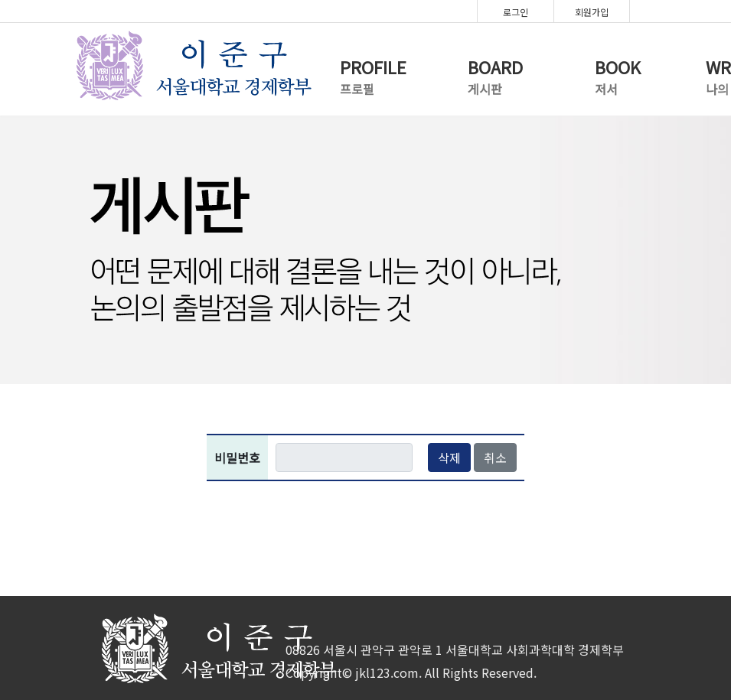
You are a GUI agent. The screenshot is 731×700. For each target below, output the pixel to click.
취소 (495, 457)
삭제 (449, 457)
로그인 (516, 12)
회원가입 (592, 12)
